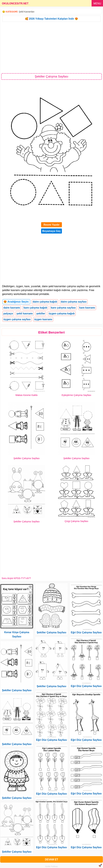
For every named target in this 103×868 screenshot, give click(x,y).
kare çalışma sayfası (63, 308)
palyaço (8, 314)
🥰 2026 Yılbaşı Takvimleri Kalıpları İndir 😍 (51, 19)
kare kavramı (87, 308)
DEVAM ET (51, 859)
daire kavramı (12, 308)
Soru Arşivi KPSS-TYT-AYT (16, 578)
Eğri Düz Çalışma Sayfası (51, 740)
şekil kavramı (25, 314)
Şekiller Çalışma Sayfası (27, 458)
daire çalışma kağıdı (45, 302)
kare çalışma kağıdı (35, 308)
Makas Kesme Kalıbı (27, 395)
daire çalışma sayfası (74, 302)
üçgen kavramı (43, 319)
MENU (97, 3)
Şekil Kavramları (27, 12)
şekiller (41, 314)
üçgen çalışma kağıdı (62, 314)
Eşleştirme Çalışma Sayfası (76, 395)
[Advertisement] (51, 47)
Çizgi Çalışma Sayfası (76, 521)
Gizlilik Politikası (51, 866)
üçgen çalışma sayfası (17, 319)
